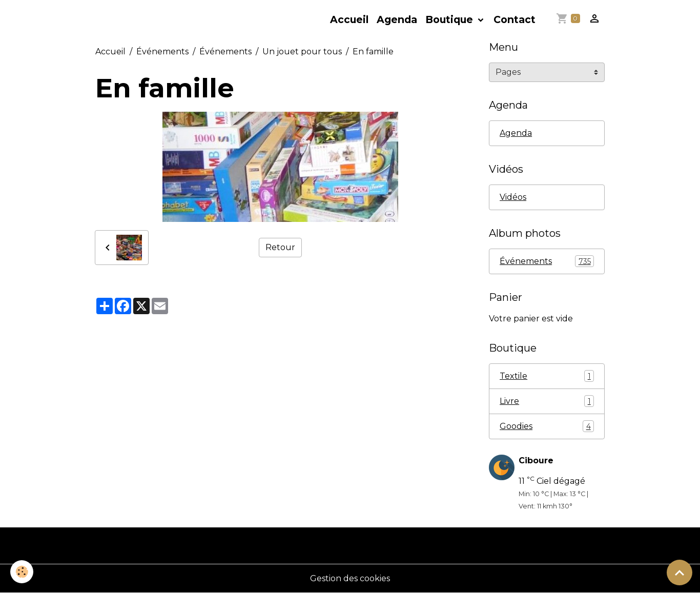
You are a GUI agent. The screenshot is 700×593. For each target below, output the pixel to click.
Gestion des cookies (350, 578)
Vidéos (513, 197)
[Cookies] (22, 572)
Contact (514, 19)
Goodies (547, 426)
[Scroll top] (680, 572)
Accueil (349, 19)
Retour (280, 247)
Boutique (450, 19)
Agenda (397, 19)
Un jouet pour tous (302, 52)
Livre (547, 401)
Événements (162, 52)
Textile (547, 376)
